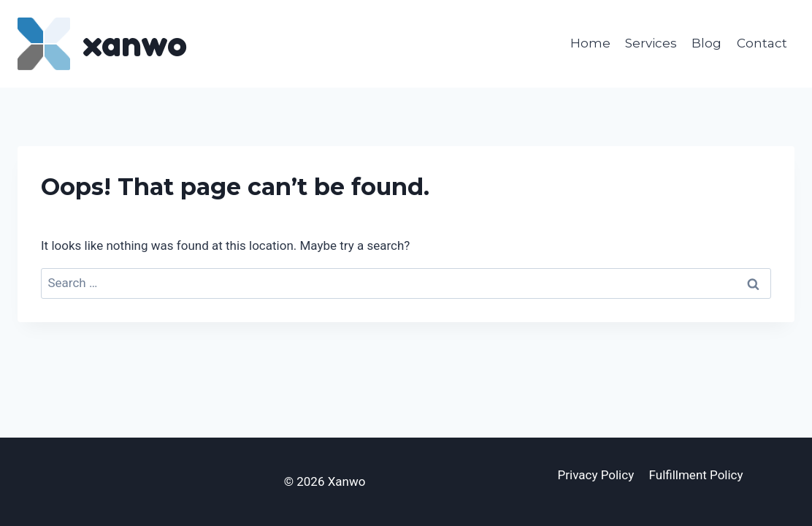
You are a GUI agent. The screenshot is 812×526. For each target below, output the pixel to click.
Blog (706, 43)
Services (651, 43)
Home (590, 43)
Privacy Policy (596, 475)
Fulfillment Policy (696, 475)
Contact (762, 43)
